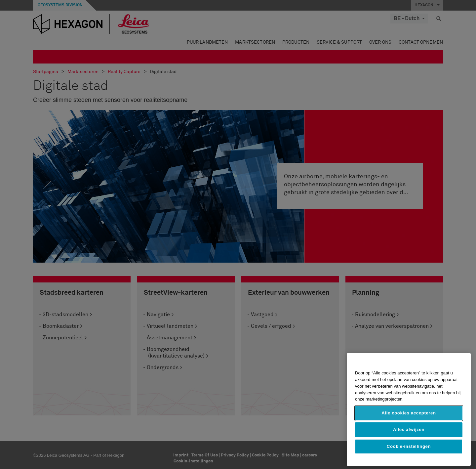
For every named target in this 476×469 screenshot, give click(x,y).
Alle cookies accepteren (409, 413)
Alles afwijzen (409, 429)
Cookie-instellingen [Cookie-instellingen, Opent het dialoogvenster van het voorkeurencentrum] (409, 446)
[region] (409, 409)
